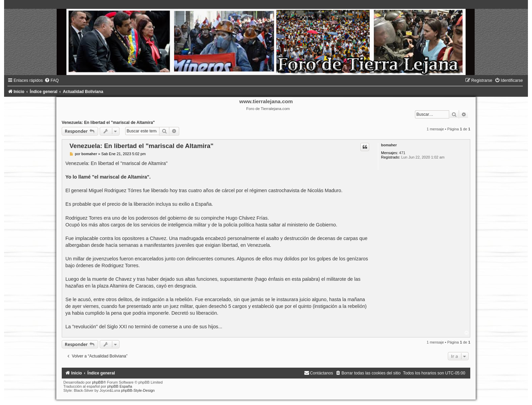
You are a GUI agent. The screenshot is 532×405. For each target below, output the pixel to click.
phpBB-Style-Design (138, 390)
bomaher (389, 145)
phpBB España (120, 386)
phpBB (98, 382)
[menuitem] (52, 80)
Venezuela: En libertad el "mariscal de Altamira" (108, 123)
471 (402, 153)
